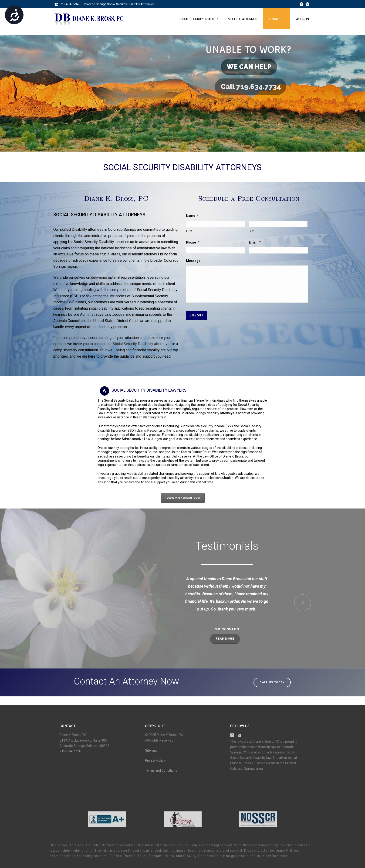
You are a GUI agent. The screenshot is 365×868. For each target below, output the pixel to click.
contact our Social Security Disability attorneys (132, 344)
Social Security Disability (199, 19)
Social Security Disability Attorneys (182, 167)
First (189, 231)
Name (192, 216)
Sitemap (151, 750)
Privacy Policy (155, 760)
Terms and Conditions (161, 770)
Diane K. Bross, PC (116, 198)
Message (193, 261)
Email (255, 242)
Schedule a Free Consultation (249, 198)
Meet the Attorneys (243, 19)
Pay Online (303, 19)
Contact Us (277, 19)
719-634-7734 (69, 4)
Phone (193, 242)
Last (252, 231)
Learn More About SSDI (183, 498)
